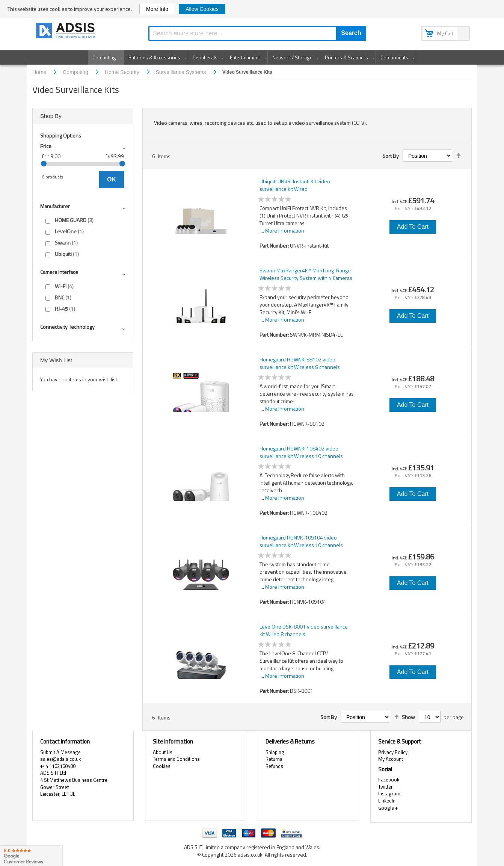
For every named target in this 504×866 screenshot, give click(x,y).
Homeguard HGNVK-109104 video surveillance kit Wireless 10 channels (301, 541)
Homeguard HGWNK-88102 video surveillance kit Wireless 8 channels (300, 363)
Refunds (274, 766)
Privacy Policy (393, 752)
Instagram (389, 793)
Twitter (386, 787)
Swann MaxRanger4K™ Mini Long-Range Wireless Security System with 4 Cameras (306, 274)
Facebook (389, 780)
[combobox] (257, 33)
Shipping (275, 752)
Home (40, 72)
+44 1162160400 (58, 766)
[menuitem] (106, 57)
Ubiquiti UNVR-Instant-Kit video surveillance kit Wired (295, 185)
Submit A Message (60, 752)
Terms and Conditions (176, 759)
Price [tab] (46, 146)
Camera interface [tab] (59, 272)
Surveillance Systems (182, 72)
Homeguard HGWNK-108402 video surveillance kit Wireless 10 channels (301, 452)
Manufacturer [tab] (55, 206)
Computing (76, 72)
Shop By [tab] (51, 116)
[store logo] (66, 32)
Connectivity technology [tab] (67, 327)
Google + (388, 808)
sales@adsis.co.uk (60, 759)
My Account (391, 759)
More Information (285, 230)
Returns (274, 759)
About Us (163, 752)
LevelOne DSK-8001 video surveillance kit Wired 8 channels (304, 630)
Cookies (162, 766)
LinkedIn (387, 801)
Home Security (123, 72)
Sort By (391, 156)
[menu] (252, 57)
